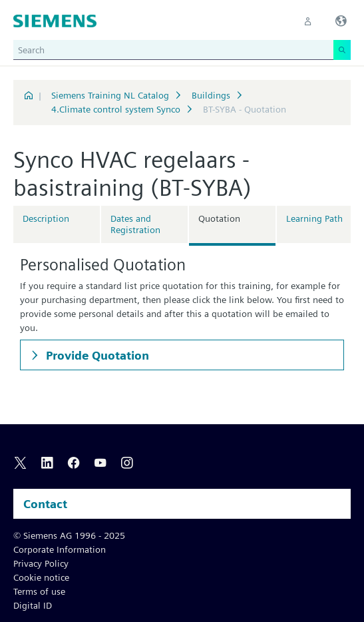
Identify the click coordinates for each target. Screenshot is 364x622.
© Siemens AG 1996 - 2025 (69, 535)
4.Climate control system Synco (116, 109)
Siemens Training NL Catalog (110, 95)
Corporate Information (60, 549)
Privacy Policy (41, 563)
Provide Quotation (96, 355)
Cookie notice (41, 577)
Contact (45, 504)
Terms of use (39, 591)
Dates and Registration (135, 224)
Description (46, 218)
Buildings (211, 95)
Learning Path (314, 218)
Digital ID (33, 605)
